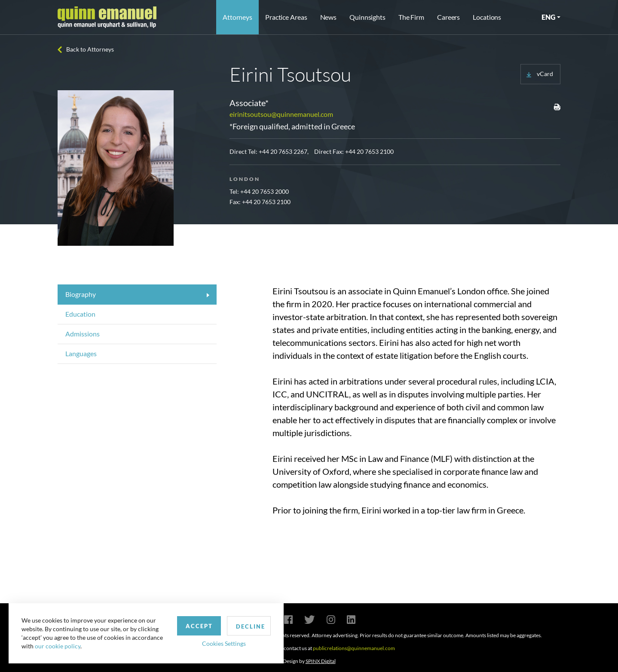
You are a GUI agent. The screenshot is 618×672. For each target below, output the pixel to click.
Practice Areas (286, 17)
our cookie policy (58, 646)
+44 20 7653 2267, (284, 151)
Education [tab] (80, 314)
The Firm (411, 17)
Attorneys (237, 17)
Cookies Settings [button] (224, 643)
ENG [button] (548, 17)
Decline (251, 626)
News (329, 17)
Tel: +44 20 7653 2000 (259, 191)
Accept (199, 626)
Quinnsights (367, 17)
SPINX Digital (321, 661)
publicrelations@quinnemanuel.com (354, 648)
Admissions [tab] (83, 334)
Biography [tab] (81, 294)
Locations (487, 17)
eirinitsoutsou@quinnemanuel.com (281, 114)
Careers (448, 17)
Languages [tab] (81, 353)
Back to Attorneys (90, 49)
